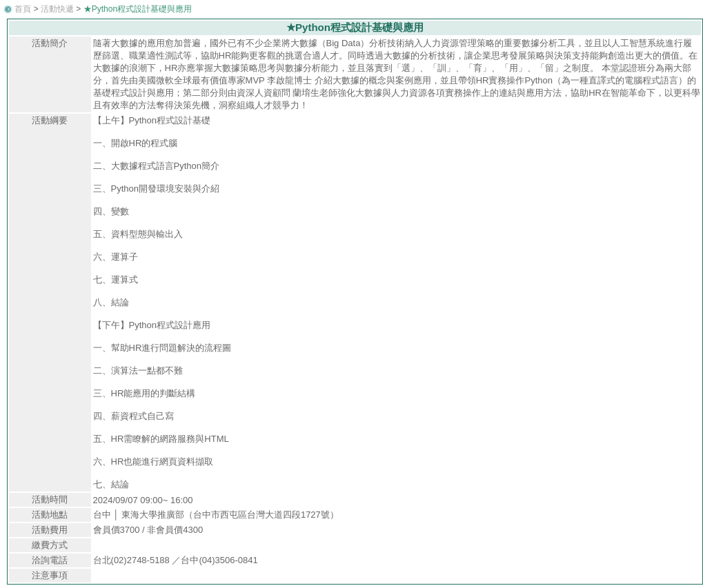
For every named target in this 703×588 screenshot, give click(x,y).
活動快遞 (57, 9)
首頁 (23, 9)
